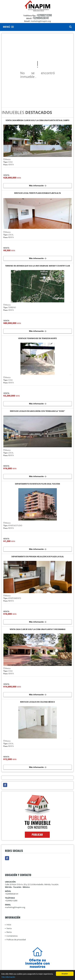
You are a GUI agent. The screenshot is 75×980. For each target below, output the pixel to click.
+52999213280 (44, 15)
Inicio (9, 925)
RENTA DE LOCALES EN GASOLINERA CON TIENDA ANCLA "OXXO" (37, 411)
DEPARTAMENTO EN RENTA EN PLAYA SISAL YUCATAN (37, 484)
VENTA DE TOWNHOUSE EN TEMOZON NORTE (37, 339)
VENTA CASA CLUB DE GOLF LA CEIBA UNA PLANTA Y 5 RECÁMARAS (38, 629)
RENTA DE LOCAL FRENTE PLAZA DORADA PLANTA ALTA (37, 193)
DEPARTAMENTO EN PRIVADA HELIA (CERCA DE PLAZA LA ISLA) (37, 557)
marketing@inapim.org (15, 907)
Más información (8, 977)
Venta (9, 928)
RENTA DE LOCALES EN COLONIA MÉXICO (37, 702)
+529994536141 (41, 18)
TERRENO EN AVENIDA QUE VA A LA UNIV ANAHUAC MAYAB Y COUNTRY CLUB (37, 266)
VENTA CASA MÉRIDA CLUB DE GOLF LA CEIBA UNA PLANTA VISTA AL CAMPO (37, 120)
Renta (9, 932)
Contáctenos (12, 936)
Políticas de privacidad (16, 940)
